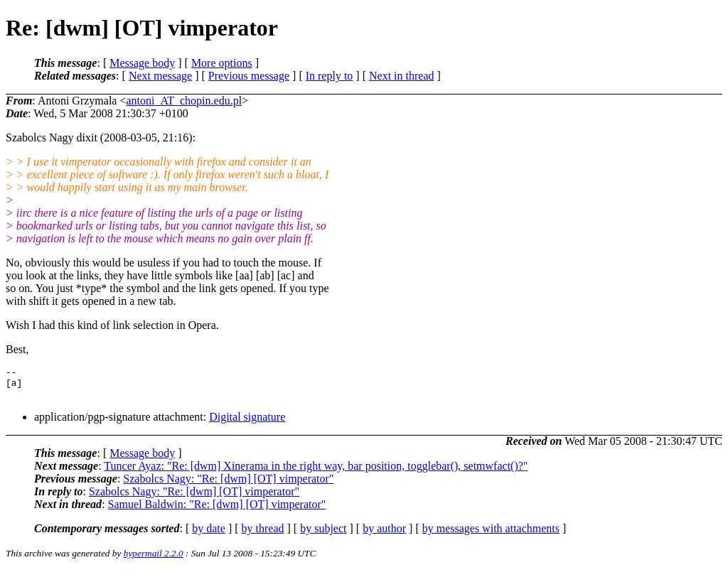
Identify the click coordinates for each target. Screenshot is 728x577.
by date (209, 535)
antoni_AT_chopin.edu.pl (184, 101)
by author (384, 535)
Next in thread (402, 76)
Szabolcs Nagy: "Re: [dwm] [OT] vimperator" (228, 485)
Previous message (249, 76)
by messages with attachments (491, 535)
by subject (323, 535)
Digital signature (247, 423)
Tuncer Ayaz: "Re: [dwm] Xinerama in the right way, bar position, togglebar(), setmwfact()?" (316, 472)
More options (222, 63)
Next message (160, 76)
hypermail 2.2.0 (154, 560)
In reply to (330, 76)
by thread (263, 535)
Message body (142, 63)
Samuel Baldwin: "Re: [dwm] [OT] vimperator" (217, 511)
